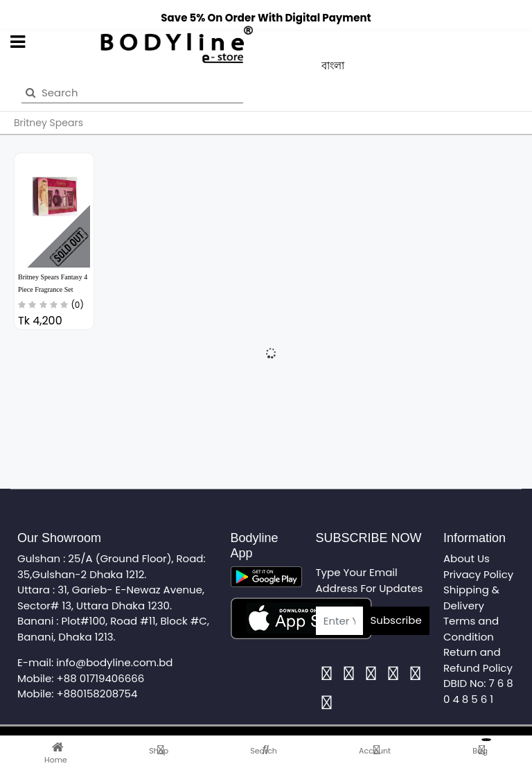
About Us (467, 558)
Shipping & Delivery (471, 598)
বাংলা (333, 66)
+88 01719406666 (101, 678)
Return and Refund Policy (478, 660)
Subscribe (396, 620)
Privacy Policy (478, 574)
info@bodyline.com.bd (114, 662)
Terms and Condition (471, 629)
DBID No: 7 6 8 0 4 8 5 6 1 (478, 691)
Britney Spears (48, 123)
